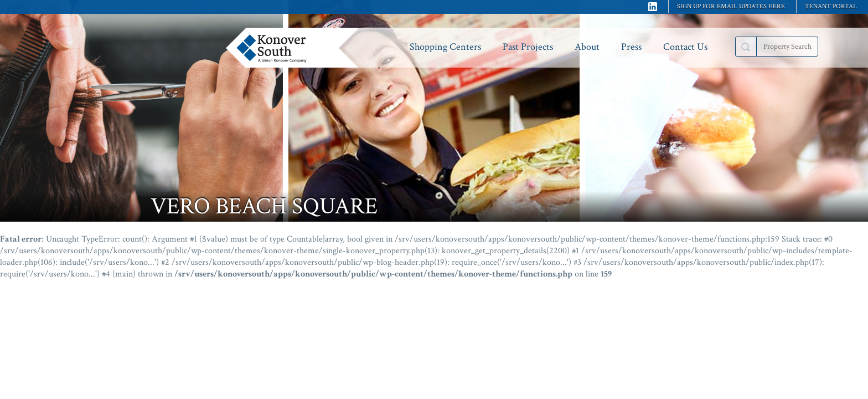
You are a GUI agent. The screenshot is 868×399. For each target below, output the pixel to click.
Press (631, 47)
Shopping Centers (445, 47)
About (587, 47)
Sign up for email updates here (731, 6)
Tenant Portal (831, 6)
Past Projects (528, 47)
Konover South (295, 48)
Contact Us (685, 47)
